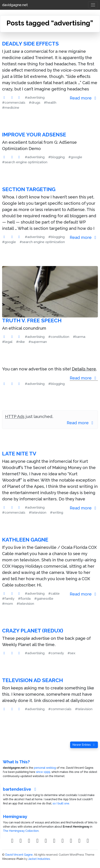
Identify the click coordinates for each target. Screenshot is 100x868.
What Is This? (16, 762)
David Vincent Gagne (19, 855)
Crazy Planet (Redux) (33, 631)
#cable (54, 593)
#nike (20, 342)
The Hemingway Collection (21, 831)
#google (75, 157)
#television (38, 512)
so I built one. (61, 803)
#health (50, 102)
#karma (79, 337)
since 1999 (43, 772)
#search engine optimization (25, 162)
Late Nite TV (19, 454)
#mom (8, 604)
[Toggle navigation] (93, 5)
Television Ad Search (33, 680)
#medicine (11, 107)
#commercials (14, 102)
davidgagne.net (15, 5)
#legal (7, 342)
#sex (71, 653)
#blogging (56, 157)
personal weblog (45, 768)
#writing (57, 512)
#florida (24, 598)
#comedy (56, 653)
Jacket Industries (39, 859)
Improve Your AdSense (34, 135)
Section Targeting (29, 189)
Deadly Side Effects (30, 44)
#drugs (35, 102)
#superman (38, 342)
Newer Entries (84, 745)
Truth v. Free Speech (32, 320)
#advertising (35, 97)
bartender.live (20, 789)
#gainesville (44, 598)
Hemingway (15, 817)
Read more (84, 98)
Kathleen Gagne (25, 540)
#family (8, 598)
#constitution (59, 337)
